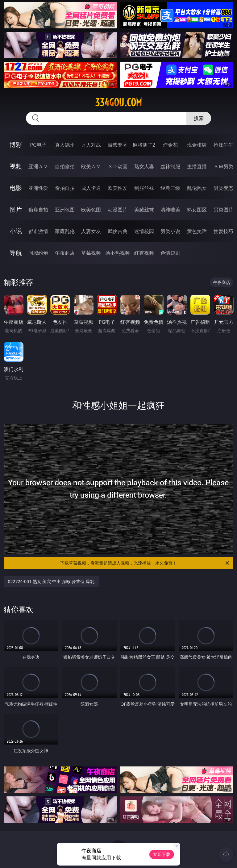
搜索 (199, 118)
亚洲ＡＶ (38, 166)
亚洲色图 (65, 210)
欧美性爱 (118, 188)
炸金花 (170, 145)
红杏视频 (144, 253)
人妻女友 (91, 231)
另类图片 (223, 210)
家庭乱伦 (65, 231)
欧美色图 (91, 210)
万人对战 (91, 145)
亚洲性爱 (38, 188)
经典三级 (170, 188)
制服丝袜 (144, 188)
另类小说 (170, 231)
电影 (16, 188)
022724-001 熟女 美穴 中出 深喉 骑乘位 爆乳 (51, 581)
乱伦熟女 (197, 188)
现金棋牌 (197, 145)
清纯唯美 (170, 210)
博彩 (16, 145)
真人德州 (65, 145)
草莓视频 (91, 253)
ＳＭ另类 (223, 166)
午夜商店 (65, 253)
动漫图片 (118, 210)
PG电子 (38, 145)
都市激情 (38, 231)
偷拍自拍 (65, 188)
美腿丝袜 (144, 210)
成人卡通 (91, 188)
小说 (16, 231)
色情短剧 (170, 253)
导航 (16, 253)
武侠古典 (118, 231)
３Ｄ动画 (118, 166)
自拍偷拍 (65, 166)
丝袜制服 (170, 166)
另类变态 (223, 188)
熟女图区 (197, 210)
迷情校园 (144, 231)
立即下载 (162, 854)
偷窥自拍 (38, 210)
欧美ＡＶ (91, 166)
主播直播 (197, 166)
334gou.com (118, 102)
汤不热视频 (118, 253)
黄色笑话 (197, 231)
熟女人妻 (144, 166)
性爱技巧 (223, 231)
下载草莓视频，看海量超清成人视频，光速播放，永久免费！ (145, 563)
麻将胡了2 (144, 145)
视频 (16, 166)
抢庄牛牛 (223, 145)
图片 (16, 209)
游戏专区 (118, 145)
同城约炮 (38, 253)
